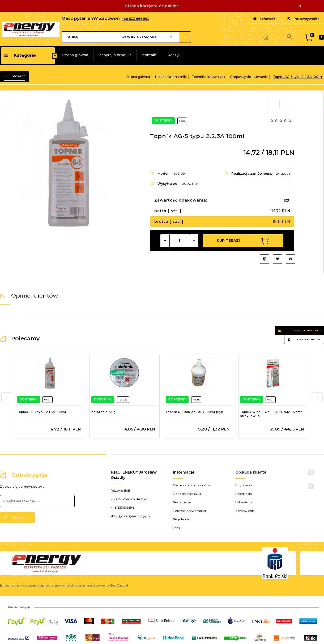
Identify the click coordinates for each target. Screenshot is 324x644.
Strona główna (75, 55)
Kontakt (149, 55)
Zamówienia (245, 511)
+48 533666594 (122, 507)
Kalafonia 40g (104, 412)
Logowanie (244, 485)
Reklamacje (182, 502)
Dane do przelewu (187, 494)
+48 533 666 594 (136, 19)
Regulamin (182, 519)
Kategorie (20, 55)
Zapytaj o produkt (115, 55)
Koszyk (174, 55)
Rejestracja (244, 494)
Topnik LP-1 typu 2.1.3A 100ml (42, 412)
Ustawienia (244, 502)
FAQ (176, 528)
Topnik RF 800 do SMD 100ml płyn (195, 412)
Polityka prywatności (189, 511)
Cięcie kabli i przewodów (192, 485)
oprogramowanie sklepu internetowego (74, 585)
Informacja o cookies (18, 585)
